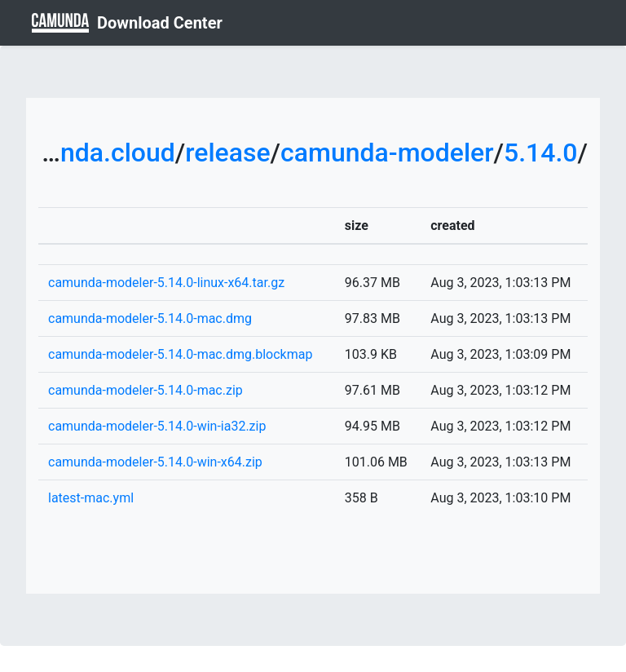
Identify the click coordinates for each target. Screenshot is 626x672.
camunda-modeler (387, 153)
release (227, 153)
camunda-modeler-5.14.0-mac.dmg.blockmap (180, 354)
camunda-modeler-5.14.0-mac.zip (145, 390)
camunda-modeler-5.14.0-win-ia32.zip (157, 426)
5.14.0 (541, 153)
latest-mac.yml (91, 498)
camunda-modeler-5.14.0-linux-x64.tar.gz (166, 283)
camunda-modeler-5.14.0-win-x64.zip (155, 462)
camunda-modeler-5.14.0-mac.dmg (150, 318)
